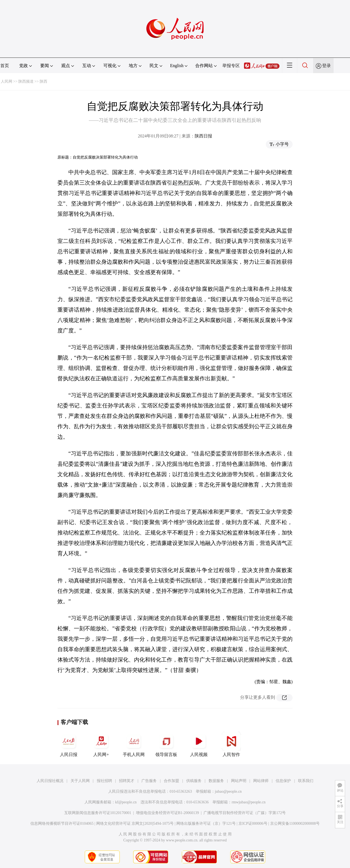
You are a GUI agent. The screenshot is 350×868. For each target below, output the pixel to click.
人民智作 (231, 744)
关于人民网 (80, 781)
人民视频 (199, 744)
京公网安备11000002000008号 (295, 824)
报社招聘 (104, 781)
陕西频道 (26, 81)
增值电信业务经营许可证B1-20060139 (167, 813)
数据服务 (216, 781)
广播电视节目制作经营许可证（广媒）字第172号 (245, 813)
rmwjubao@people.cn (249, 802)
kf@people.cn (126, 802)
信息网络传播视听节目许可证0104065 (62, 824)
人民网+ (101, 744)
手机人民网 (134, 744)
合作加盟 (171, 781)
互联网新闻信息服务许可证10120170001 (98, 813)
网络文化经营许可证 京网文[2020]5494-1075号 (135, 824)
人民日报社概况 (50, 781)
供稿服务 (194, 781)
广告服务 (149, 781)
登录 (326, 66)
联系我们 (306, 781)
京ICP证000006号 (253, 824)
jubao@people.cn (228, 791)
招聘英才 (127, 781)
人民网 (7, 81)
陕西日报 (203, 136)
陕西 (43, 81)
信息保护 (283, 781)
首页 (5, 66)
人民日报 (69, 744)
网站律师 (261, 781)
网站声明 (239, 781)
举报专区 (231, 66)
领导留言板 (166, 744)
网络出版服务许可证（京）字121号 (206, 824)
